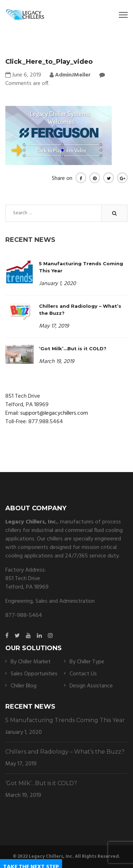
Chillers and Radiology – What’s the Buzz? (65, 752)
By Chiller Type (87, 662)
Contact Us (83, 674)
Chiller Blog (24, 686)
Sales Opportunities (34, 674)
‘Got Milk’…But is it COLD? (73, 348)
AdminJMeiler (70, 75)
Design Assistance (91, 686)
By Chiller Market (31, 662)
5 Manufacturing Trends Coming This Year (65, 720)
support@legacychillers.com (54, 413)
